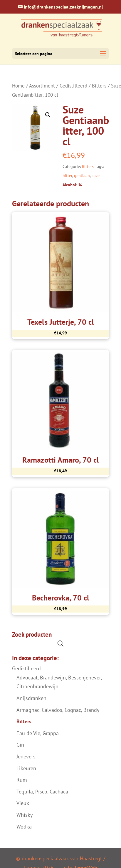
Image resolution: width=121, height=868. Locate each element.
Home (18, 86)
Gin (20, 745)
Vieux (23, 803)
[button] (48, 115)
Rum (22, 780)
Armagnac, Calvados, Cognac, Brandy (58, 710)
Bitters (99, 86)
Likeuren (26, 768)
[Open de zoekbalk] (60, 643)
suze (96, 176)
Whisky (25, 815)
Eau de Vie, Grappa (38, 733)
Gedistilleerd (73, 86)
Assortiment (42, 86)
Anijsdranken (31, 698)
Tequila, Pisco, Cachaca (42, 792)
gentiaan (82, 176)
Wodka (24, 827)
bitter (67, 176)
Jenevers (26, 756)
